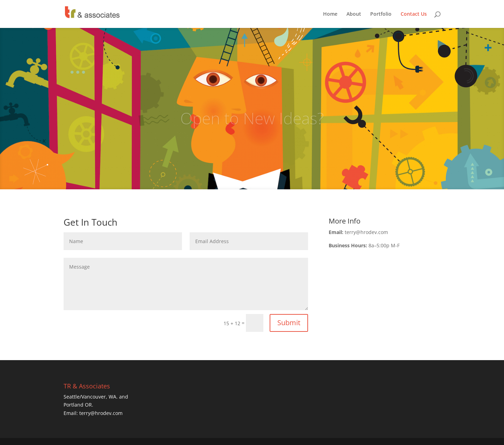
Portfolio (381, 14)
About (354, 14)
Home (330, 14)
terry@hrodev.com (101, 413)
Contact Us (414, 14)
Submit (289, 323)
